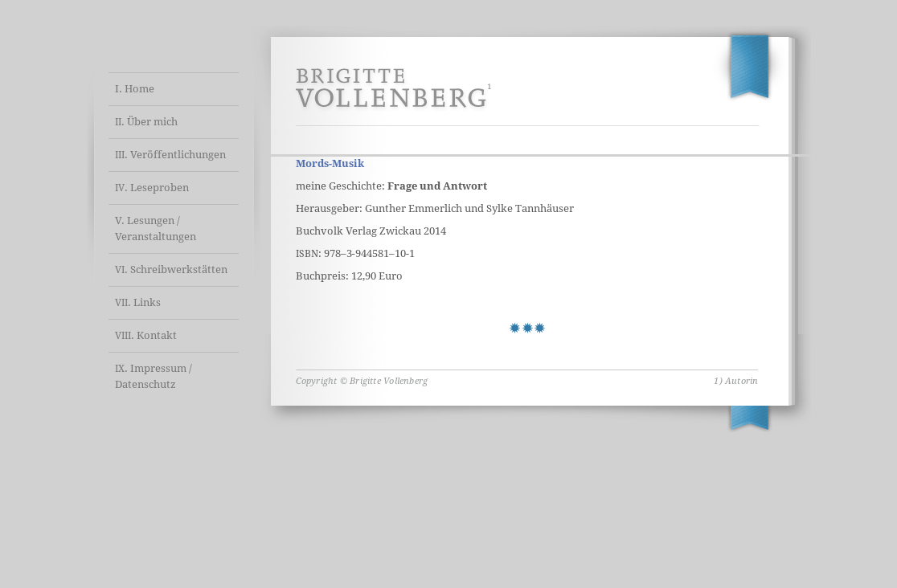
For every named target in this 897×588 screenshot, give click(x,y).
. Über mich (146, 122)
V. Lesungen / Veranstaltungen (156, 229)
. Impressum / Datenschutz (154, 376)
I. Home (135, 89)
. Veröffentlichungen (170, 155)
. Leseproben (152, 188)
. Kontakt (146, 335)
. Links (138, 302)
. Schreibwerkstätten (171, 269)
